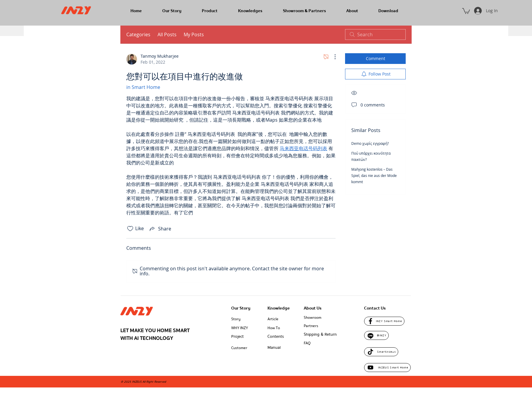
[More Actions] (332, 57)
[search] (375, 34)
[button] (466, 11)
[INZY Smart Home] (384, 321)
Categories (138, 34)
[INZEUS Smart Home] (387, 368)
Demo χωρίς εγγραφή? (370, 143)
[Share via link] (160, 229)
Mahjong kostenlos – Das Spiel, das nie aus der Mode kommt (374, 175)
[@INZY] (376, 335)
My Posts (194, 34)
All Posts (167, 34)
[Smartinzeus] (381, 352)
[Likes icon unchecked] (130, 229)
